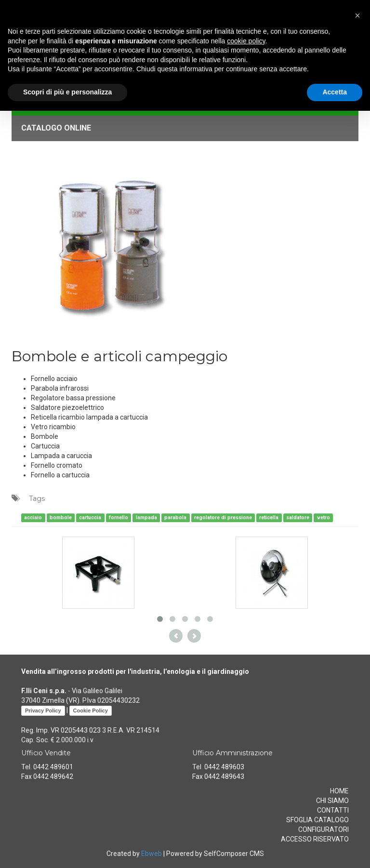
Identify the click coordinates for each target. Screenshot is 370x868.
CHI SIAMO (332, 801)
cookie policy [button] (246, 41)
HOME (339, 791)
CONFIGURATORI (324, 829)
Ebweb (152, 854)
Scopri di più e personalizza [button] (67, 92)
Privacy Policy (43, 710)
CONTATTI (333, 810)
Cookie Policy (91, 710)
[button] (357, 15)
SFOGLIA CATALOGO (317, 820)
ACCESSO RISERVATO (315, 839)
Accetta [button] (335, 92)
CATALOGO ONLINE (56, 128)
